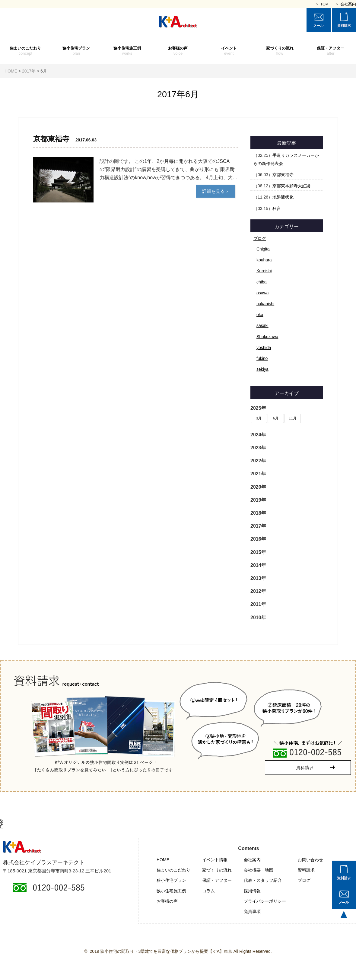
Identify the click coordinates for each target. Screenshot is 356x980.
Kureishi (264, 271)
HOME (163, 860)
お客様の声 (178, 51)
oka (260, 315)
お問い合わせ (310, 860)
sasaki (262, 325)
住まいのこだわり (25, 51)
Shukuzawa (267, 337)
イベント (229, 51)
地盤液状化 (283, 197)
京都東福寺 (283, 175)
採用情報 (252, 891)
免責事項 (252, 911)
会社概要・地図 (259, 870)
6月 (276, 418)
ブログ (260, 238)
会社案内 (252, 860)
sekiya (262, 369)
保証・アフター (331, 51)
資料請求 (306, 870)
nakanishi (265, 304)
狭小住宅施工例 (127, 51)
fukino (262, 358)
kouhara (264, 260)
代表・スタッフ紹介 (263, 880)
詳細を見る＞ (216, 191)
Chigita (263, 249)
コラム (208, 891)
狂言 (277, 209)
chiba (261, 282)
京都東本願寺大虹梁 (291, 186)
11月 (292, 418)
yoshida (264, 348)
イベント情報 (215, 860)
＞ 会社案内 (346, 4)
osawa (262, 293)
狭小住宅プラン (76, 51)
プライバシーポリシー (265, 901)
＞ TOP (322, 4)
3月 (259, 418)
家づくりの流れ (280, 51)
